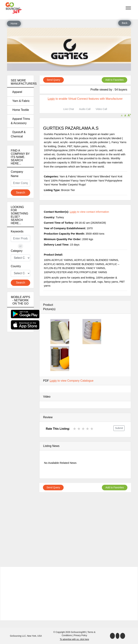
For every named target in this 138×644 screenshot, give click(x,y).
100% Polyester (60, 181)
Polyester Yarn (95, 181)
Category (17, 251)
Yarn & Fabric (20, 101)
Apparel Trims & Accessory (20, 121)
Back (125, 23)
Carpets (73, 184)
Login (51, 99)
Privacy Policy (80, 635)
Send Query (53, 80)
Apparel (16, 92)
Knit (89, 176)
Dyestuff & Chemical (18, 134)
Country (16, 266)
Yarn (96, 176)
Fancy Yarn (78, 181)
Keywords (17, 231)
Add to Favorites (114, 80)
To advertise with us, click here (74, 639)
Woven (81, 176)
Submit (119, 428)
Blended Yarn (108, 176)
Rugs (82, 184)
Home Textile (20, 110)
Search (21, 193)
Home (14, 23)
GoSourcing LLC (18, 636)
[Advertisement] (20, 398)
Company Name (17, 174)
